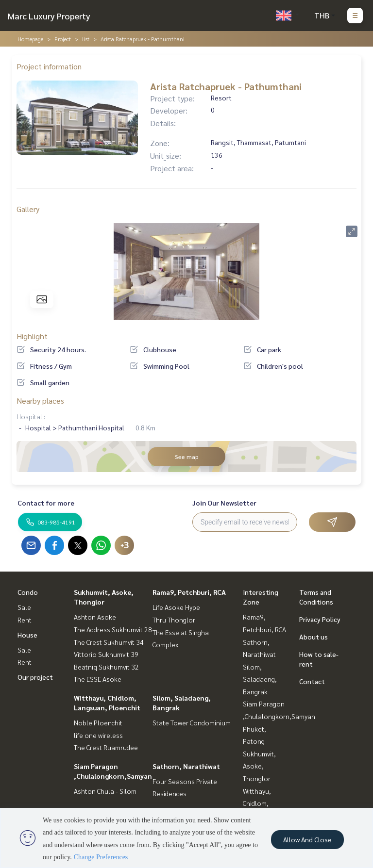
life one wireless (98, 735)
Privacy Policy (320, 619)
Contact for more (46, 503)
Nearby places (40, 401)
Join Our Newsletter (224, 503)
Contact (312, 681)
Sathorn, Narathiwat (186, 766)
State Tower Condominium (192, 722)
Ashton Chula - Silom (105, 791)
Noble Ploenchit (98, 722)
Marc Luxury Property (49, 16)
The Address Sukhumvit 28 (113, 629)
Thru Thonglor (174, 620)
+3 (125, 545)
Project (63, 39)
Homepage (30, 39)
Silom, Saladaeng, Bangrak (260, 679)
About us (314, 637)
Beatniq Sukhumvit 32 (106, 667)
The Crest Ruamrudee (106, 747)
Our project (35, 677)
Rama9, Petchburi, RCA (189, 592)
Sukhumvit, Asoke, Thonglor (259, 766)
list (86, 39)
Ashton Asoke (95, 617)
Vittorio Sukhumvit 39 (106, 654)
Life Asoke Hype (176, 607)
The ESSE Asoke (98, 679)
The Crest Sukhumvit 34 (109, 642)
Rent (25, 620)
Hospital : (31, 416)
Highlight (32, 336)
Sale (24, 607)
